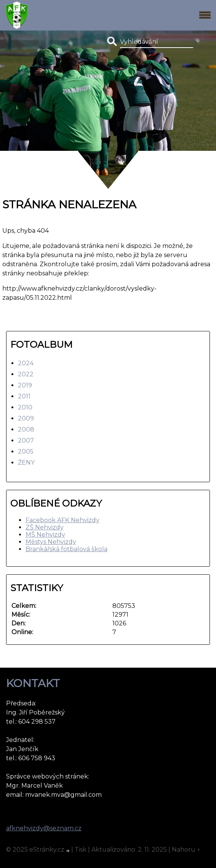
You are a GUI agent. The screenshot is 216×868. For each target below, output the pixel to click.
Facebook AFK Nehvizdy (62, 520)
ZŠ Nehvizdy (45, 527)
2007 (26, 440)
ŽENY (26, 463)
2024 (26, 363)
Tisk (81, 850)
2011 (24, 396)
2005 (26, 452)
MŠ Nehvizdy (45, 535)
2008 (26, 429)
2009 (26, 418)
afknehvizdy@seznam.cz (44, 828)
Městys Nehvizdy (51, 542)
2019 (25, 385)
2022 (26, 374)
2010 (25, 407)
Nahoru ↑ (186, 850)
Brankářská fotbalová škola (66, 549)
